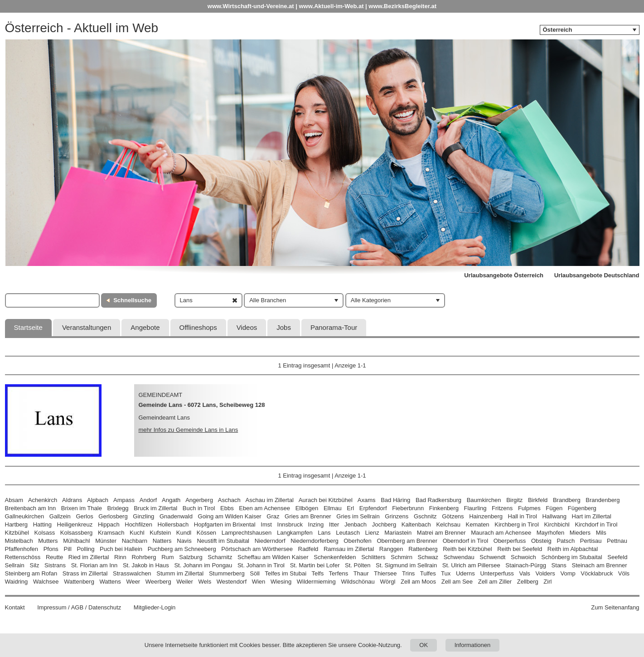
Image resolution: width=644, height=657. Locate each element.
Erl (350, 508)
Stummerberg (227, 573)
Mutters (48, 541)
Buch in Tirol (199, 508)
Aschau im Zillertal (270, 500)
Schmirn (402, 557)
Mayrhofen (550, 533)
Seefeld (617, 557)
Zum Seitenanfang (615, 607)
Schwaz (428, 557)
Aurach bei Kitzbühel (326, 500)
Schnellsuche (132, 300)
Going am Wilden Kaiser (230, 516)
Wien (259, 582)
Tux (446, 573)
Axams (367, 500)
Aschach (229, 500)
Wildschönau (358, 582)
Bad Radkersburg (438, 500)
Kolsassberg (77, 533)
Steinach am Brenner (599, 565)
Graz (273, 516)
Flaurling (475, 508)
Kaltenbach (416, 524)
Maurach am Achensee (501, 533)
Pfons (51, 549)
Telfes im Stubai (286, 573)
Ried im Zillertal (89, 557)
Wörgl (387, 582)
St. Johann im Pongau (203, 565)
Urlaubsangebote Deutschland (597, 275)
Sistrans (55, 565)
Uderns (465, 573)
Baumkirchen (484, 500)
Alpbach (98, 500)
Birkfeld (538, 500)
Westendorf (232, 582)
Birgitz (514, 500)
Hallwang (554, 516)
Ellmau (333, 508)
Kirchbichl (557, 524)
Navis (184, 541)
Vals (525, 573)
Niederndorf (270, 541)
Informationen (473, 645)
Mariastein (398, 533)
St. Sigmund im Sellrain (406, 565)
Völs (624, 573)
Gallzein (60, 516)
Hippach (109, 524)
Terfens (339, 573)
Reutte (54, 557)
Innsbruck (290, 524)
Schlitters (373, 557)
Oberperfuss (510, 541)
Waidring (17, 582)
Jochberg (384, 524)
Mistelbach (19, 541)
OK (424, 645)
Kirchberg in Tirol (517, 524)
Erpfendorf (373, 508)
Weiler (185, 582)
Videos (247, 327)
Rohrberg (144, 557)
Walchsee (46, 582)
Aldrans (72, 500)
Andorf (148, 500)
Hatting (42, 524)
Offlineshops (198, 327)
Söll (255, 573)
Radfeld (308, 549)
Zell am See (457, 582)
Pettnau (617, 541)
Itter (334, 524)
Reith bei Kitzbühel (467, 549)
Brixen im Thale (82, 508)
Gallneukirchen (25, 516)
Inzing (316, 524)
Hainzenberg (486, 516)
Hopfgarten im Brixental (225, 524)
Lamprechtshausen (247, 533)
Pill (69, 549)
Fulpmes (529, 508)
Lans (324, 533)
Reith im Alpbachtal (573, 549)
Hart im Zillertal (592, 516)
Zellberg (528, 582)
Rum (167, 557)
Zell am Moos (418, 582)
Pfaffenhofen (22, 549)
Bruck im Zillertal (155, 508)
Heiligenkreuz (75, 524)
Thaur (361, 573)
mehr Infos (189, 430)
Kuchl (137, 533)
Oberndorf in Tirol (465, 541)
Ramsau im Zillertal (349, 549)
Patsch (566, 541)
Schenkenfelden (335, 557)
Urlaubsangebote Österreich (504, 275)
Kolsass (45, 533)
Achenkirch (43, 500)
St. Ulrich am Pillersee (471, 565)
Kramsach (111, 533)
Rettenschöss (23, 557)
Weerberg (158, 582)
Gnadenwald (176, 516)
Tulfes (428, 573)
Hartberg (17, 524)
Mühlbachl (76, 541)
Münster (106, 541)
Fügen (554, 508)
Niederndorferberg (315, 541)
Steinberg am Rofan (31, 573)
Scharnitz (220, 557)
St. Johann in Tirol (261, 565)
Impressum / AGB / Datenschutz (79, 607)
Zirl (547, 582)
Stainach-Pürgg (526, 565)
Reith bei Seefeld (520, 549)
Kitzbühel (17, 533)
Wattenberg (79, 582)
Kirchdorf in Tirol (596, 524)
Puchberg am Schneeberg (182, 549)
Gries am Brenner (308, 516)
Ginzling (143, 516)
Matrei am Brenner (441, 533)
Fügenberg (582, 508)
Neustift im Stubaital (223, 541)
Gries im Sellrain (358, 516)
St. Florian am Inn (94, 565)
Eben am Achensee (264, 508)
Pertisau (591, 541)
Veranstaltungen (87, 327)
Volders (545, 573)
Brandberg (567, 500)
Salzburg (191, 557)
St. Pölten (358, 565)
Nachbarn (135, 541)
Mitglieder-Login (155, 607)
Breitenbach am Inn (31, 508)
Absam (14, 500)
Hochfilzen (138, 524)
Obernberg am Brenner (407, 541)
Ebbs (227, 508)
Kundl (184, 533)
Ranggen (391, 549)
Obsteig (541, 541)
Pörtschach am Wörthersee (257, 549)
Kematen (478, 524)
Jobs (284, 327)
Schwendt (492, 557)
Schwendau (459, 557)
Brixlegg (118, 508)
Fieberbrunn (408, 508)
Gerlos (84, 516)
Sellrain (15, 565)
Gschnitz (425, 516)
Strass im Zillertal (85, 573)
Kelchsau (448, 524)
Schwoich (523, 557)
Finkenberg (444, 508)
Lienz (372, 533)
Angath (171, 500)
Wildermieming (316, 582)
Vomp (568, 573)
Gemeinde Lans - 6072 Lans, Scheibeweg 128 (202, 405)
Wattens (110, 582)
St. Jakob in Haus (146, 565)
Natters (162, 541)
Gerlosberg (113, 516)
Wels (205, 582)
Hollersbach (173, 524)
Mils (601, 533)
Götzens (453, 516)
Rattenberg (423, 549)
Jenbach (356, 524)
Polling (85, 549)
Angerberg (199, 500)
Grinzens (397, 516)
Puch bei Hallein (121, 549)
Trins (408, 573)
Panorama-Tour (334, 327)
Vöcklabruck (597, 573)
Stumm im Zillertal (180, 573)
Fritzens (502, 508)
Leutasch (348, 533)
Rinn (120, 557)
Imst (266, 524)
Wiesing (281, 582)
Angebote (145, 327)
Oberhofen (357, 541)
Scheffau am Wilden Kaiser (273, 557)
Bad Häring (395, 500)
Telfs (317, 573)
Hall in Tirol (523, 516)
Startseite (28, 327)
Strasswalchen (132, 573)
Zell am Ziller (495, 582)
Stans (559, 565)
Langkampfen (295, 533)
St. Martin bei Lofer (315, 565)
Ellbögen (307, 508)
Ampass (124, 500)
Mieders (580, 533)
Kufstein (160, 533)
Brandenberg (603, 500)
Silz (34, 565)
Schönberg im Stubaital (571, 557)
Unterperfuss (497, 573)
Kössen (206, 533)
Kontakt (15, 607)
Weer (133, 582)
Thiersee (385, 573)
